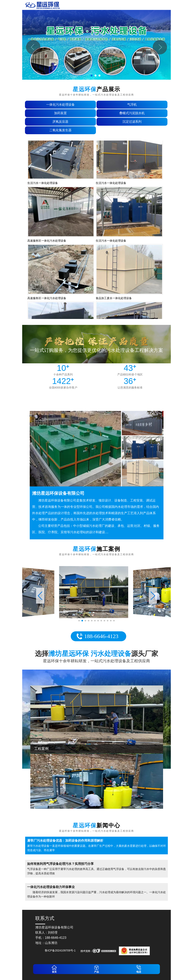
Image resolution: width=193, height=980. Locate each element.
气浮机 (132, 105)
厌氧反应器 (60, 122)
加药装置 (60, 113)
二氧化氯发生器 (60, 130)
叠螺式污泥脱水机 (132, 113)
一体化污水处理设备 (60, 105)
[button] (153, 596)
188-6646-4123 (101, 636)
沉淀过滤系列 (132, 122)
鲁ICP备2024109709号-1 (60, 950)
